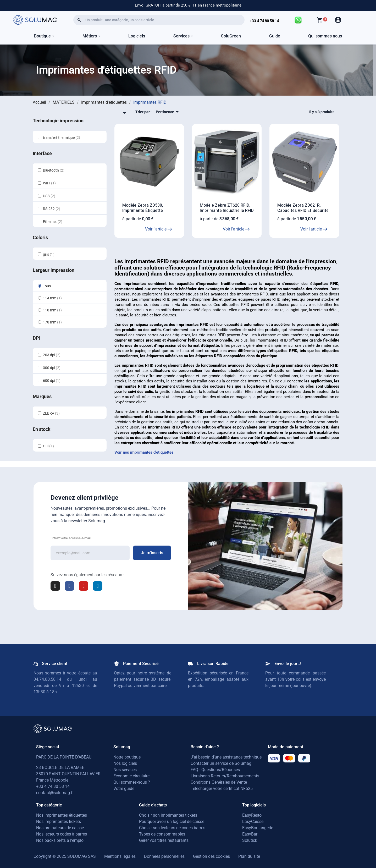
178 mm (52, 322)
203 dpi (52, 355)
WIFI (49, 183)
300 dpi (52, 368)
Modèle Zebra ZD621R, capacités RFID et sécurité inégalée (303, 211)
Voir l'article (159, 229)
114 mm (52, 298)
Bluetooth (54, 170)
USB (49, 196)
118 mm (52, 310)
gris (49, 254)
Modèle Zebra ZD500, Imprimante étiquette (143, 208)
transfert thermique (62, 138)
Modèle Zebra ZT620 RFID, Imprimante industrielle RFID (227, 208)
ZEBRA (51, 413)
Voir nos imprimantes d (135, 452)
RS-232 (52, 209)
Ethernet (53, 222)
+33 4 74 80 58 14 (264, 21)
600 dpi (52, 381)
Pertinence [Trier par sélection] (168, 112)
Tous (47, 286)
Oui (48, 446)
